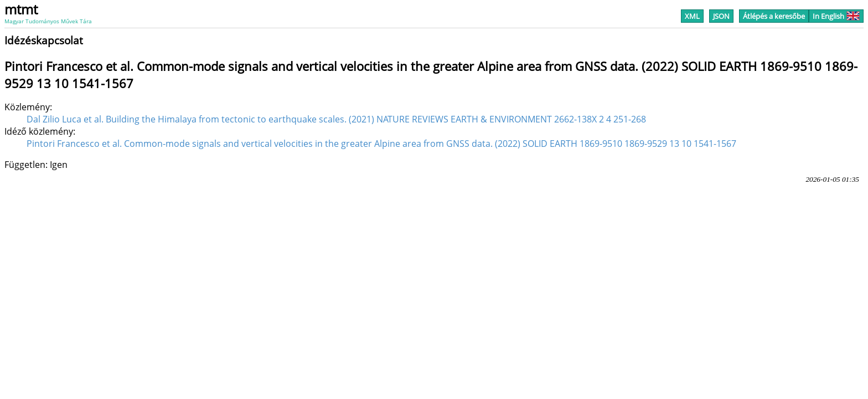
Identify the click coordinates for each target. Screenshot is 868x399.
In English (836, 16)
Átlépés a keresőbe (774, 16)
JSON (721, 16)
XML (692, 16)
